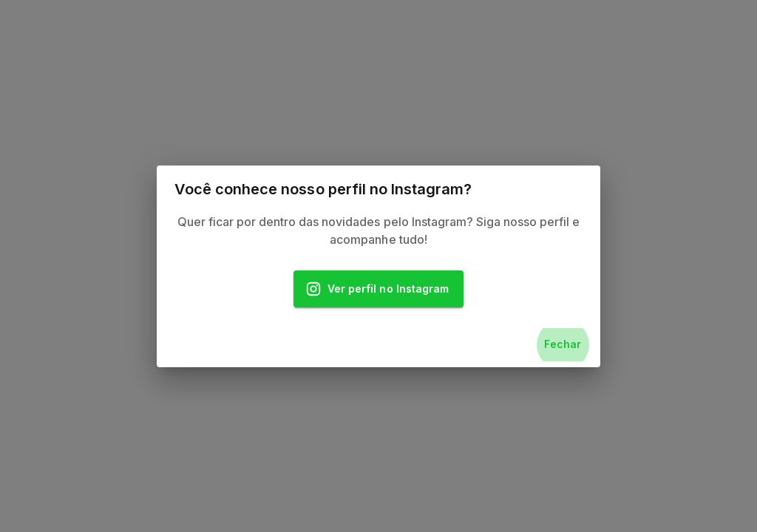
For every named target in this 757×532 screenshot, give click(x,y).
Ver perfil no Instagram (378, 289)
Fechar (563, 345)
